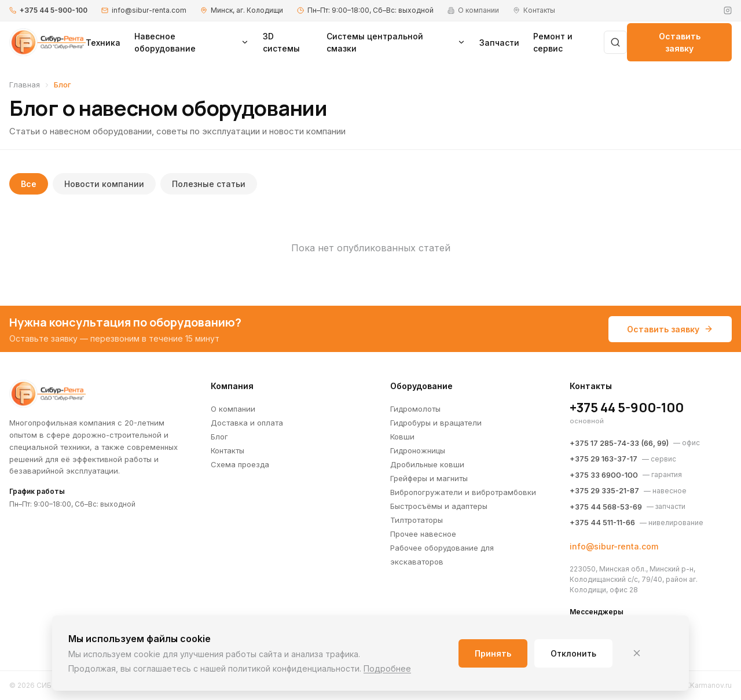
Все (29, 184)
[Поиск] (615, 42)
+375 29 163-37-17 (604, 459)
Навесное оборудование (192, 42)
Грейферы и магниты (429, 478)
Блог (219, 437)
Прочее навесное (423, 534)
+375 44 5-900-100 (54, 10)
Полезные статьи (209, 184)
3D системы (281, 42)
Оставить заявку (680, 42)
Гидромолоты (415, 409)
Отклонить (573, 653)
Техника (103, 43)
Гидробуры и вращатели (436, 423)
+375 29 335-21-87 (604, 490)
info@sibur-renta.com (149, 10)
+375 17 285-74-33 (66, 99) (619, 443)
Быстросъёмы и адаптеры (439, 506)
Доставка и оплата (247, 423)
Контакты (228, 450)
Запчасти (499, 43)
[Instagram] (728, 10)
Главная (25, 85)
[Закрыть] (637, 653)
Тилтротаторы (417, 520)
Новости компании (104, 184)
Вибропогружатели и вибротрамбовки (463, 492)
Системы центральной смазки (396, 42)
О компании (233, 409)
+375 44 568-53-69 (606, 507)
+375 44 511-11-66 (602, 522)
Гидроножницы (418, 450)
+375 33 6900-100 (604, 475)
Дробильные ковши (427, 464)
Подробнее (387, 668)
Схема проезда (240, 464)
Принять (493, 653)
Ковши (402, 437)
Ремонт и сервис (553, 42)
